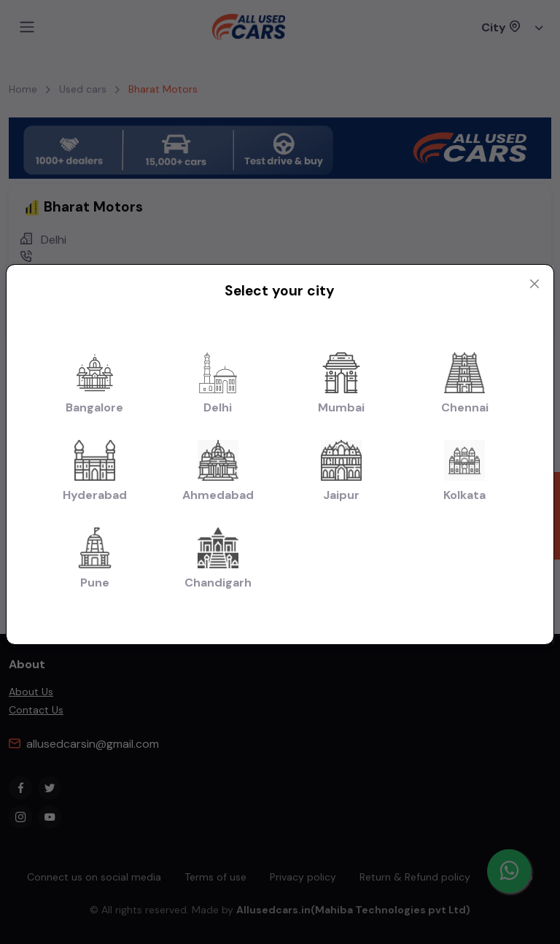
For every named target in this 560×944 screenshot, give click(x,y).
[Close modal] (534, 284)
